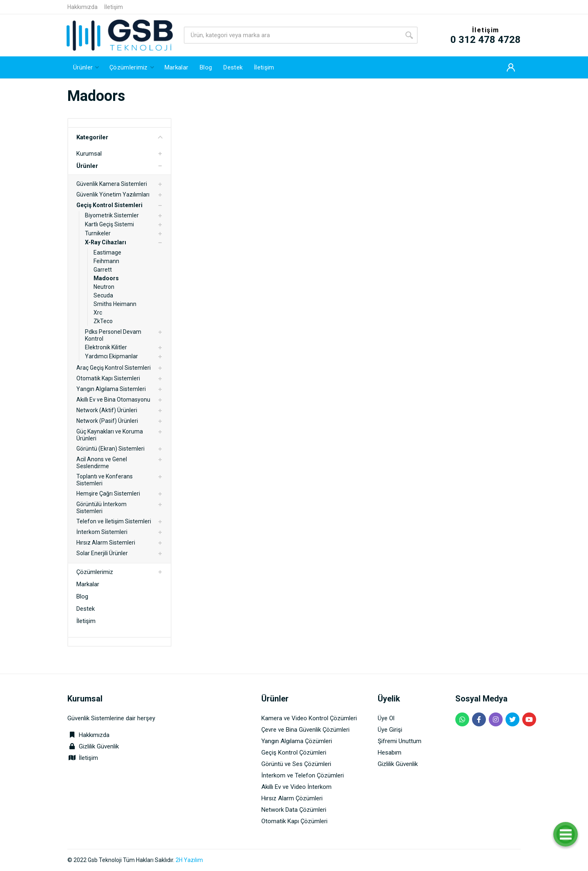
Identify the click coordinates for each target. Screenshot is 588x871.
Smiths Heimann (115, 304)
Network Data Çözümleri (294, 810)
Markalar (88, 584)
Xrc (98, 313)
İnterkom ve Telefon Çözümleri (303, 775)
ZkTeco (103, 321)
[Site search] (292, 35)
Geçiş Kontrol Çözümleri (294, 753)
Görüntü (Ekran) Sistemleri (110, 449)
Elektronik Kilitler (106, 347)
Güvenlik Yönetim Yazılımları (113, 194)
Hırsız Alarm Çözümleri (292, 798)
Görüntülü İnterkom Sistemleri (101, 508)
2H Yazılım (189, 860)
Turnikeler (98, 233)
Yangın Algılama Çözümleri (297, 741)
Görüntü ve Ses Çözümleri (296, 764)
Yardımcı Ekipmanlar (111, 356)
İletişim (114, 7)
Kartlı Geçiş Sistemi (109, 224)
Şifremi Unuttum (400, 741)
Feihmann (106, 261)
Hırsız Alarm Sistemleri (106, 543)
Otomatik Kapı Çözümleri (294, 821)
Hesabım (390, 753)
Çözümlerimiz (95, 572)
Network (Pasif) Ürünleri (107, 421)
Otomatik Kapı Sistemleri (108, 378)
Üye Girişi (390, 730)
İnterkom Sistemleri (102, 532)
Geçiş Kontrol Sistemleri (109, 205)
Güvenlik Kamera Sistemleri (112, 184)
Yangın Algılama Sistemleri (111, 389)
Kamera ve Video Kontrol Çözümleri (309, 718)
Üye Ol (386, 718)
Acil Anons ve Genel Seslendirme (102, 463)
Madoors (106, 278)
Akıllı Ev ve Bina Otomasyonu (113, 400)
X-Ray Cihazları (106, 242)
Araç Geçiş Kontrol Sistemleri (114, 368)
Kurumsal (89, 154)
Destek (86, 609)
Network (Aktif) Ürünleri (107, 410)
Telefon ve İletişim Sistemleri (114, 521)
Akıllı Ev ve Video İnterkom (296, 787)
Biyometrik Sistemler (112, 215)
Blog (82, 596)
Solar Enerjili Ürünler (102, 553)
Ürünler (87, 166)
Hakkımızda (82, 7)
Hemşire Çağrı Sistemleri (108, 494)
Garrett (103, 270)
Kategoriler (119, 137)
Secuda (103, 295)
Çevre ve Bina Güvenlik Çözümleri (305, 730)
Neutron (104, 287)
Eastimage (107, 252)
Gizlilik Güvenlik (99, 746)
